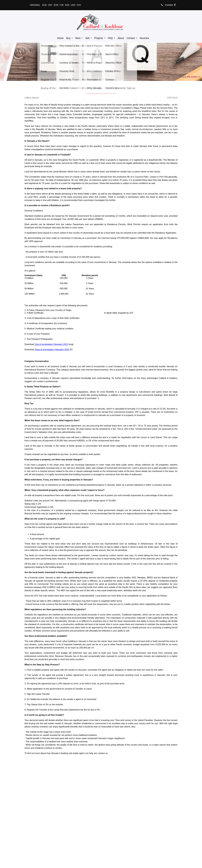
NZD (67, 5)
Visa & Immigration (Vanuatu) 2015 (51, 344)
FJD (62, 5)
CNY (50, 5)
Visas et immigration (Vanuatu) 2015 (52, 350)
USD (73, 5)
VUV (79, 5)
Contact (167, 5)
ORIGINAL (35, 5)
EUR (56, 5)
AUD (44, 5)
